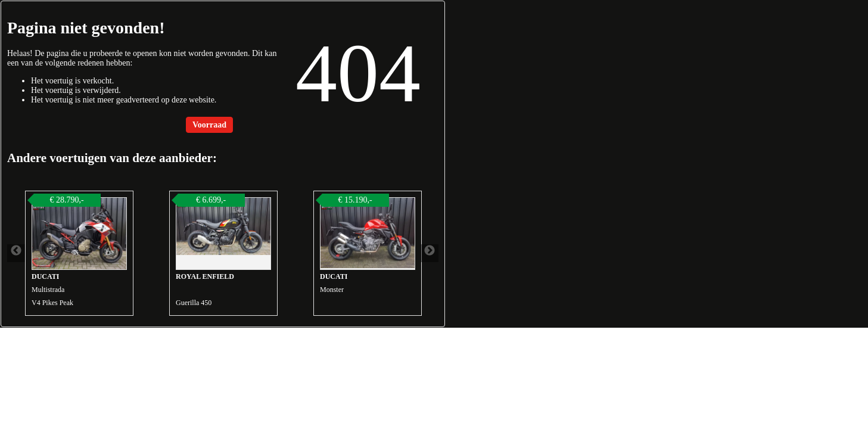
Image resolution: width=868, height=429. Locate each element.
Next (430, 253)
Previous (16, 253)
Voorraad (209, 125)
